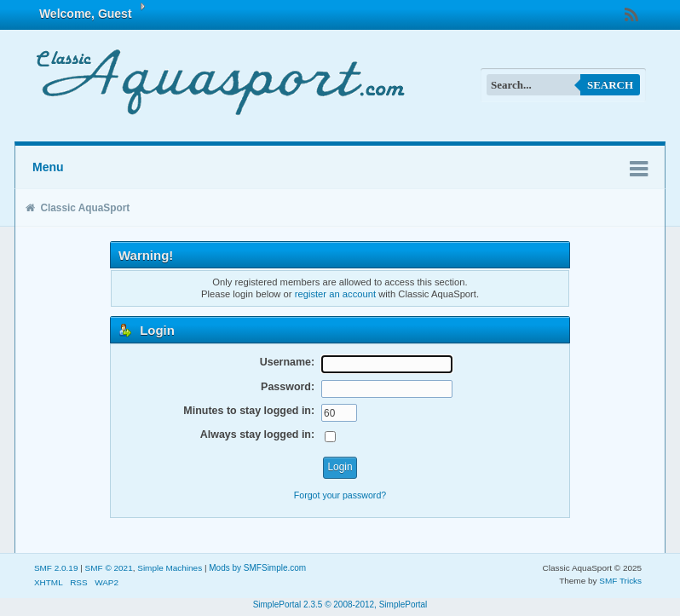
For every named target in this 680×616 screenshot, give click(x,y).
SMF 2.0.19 (56, 568)
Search (610, 85)
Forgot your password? (340, 495)
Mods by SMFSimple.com (257, 568)
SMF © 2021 (109, 568)
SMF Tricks (620, 581)
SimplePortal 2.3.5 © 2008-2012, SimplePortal (340, 604)
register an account (335, 294)
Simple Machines (170, 568)
